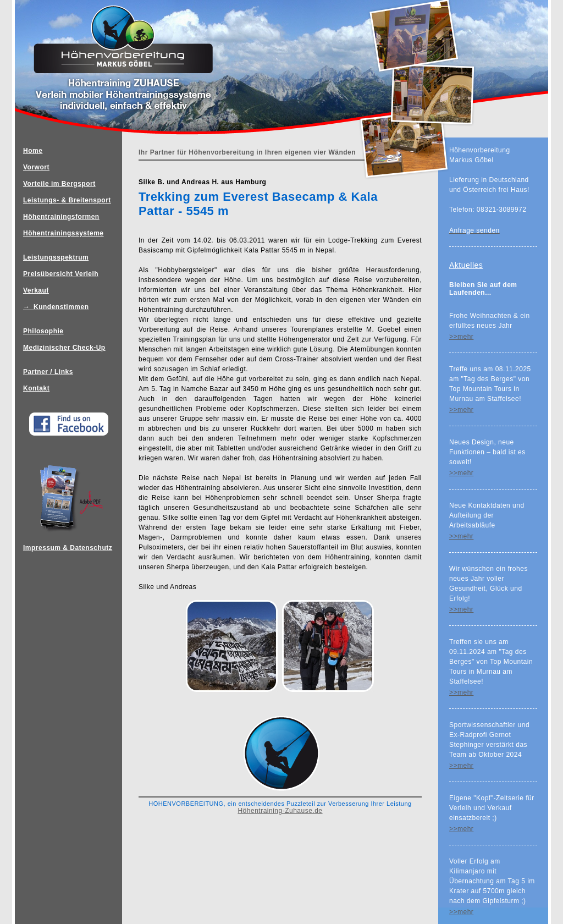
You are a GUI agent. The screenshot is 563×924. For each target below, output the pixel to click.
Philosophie (43, 331)
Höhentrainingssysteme (64, 233)
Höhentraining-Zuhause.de (280, 811)
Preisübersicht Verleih (61, 274)
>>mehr (461, 337)
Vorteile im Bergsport (59, 184)
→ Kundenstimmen (56, 307)
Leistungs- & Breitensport (67, 200)
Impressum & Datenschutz (73, 405)
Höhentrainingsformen (61, 217)
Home (33, 151)
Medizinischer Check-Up (64, 348)
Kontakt (36, 388)
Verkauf (36, 290)
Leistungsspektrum (56, 257)
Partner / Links (48, 372)
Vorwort (36, 167)
